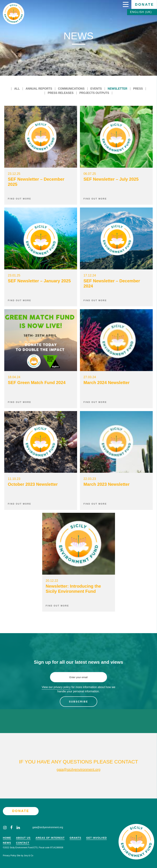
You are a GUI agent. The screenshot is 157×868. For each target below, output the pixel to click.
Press (138, 89)
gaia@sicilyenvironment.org (78, 770)
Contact (23, 843)
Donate (144, 4)
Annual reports (39, 89)
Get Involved (96, 838)
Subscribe (78, 702)
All (17, 89)
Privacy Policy (10, 856)
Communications (71, 89)
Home (7, 838)
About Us (23, 838)
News (7, 843)
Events (96, 89)
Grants (75, 838)
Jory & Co (29, 856)
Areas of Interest (50, 838)
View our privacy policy (56, 687)
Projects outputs (94, 93)
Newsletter (117, 89)
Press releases (61, 93)
